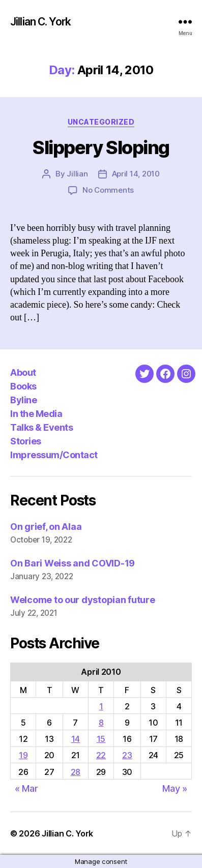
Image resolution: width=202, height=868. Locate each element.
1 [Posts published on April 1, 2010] (101, 706)
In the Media (36, 414)
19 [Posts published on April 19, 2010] (23, 755)
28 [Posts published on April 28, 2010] (76, 772)
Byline (23, 400)
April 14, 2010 (136, 174)
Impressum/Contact (54, 455)
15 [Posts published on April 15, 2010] (101, 739)
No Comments (108, 190)
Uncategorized (101, 122)
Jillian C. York (40, 22)
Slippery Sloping (101, 147)
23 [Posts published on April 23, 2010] (127, 755)
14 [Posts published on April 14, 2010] (76, 739)
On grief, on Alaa (46, 527)
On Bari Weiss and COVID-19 (73, 563)
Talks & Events (41, 427)
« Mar (26, 788)
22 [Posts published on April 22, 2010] (101, 755)
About (23, 372)
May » (175, 788)
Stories (26, 441)
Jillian (77, 174)
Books (23, 386)
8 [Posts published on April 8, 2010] (101, 723)
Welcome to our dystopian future (83, 600)
